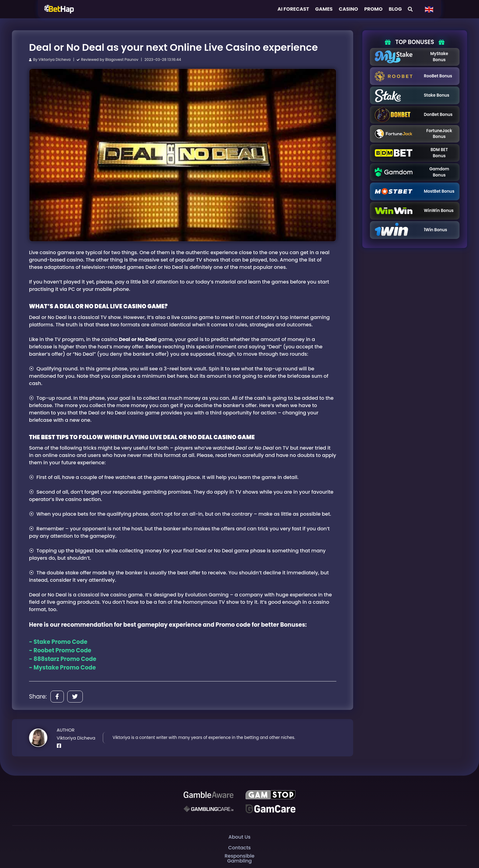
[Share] (57, 697)
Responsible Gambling (239, 858)
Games (324, 9)
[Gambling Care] (208, 809)
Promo (373, 9)
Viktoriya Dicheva (55, 59)
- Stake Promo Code (58, 642)
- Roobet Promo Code (60, 650)
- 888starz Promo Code (63, 659)
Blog (395, 9)
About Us (239, 837)
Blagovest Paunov (122, 59)
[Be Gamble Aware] (208, 795)
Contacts (239, 848)
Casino (348, 9)
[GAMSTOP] (271, 795)
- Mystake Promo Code (62, 668)
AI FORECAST (293, 9)
